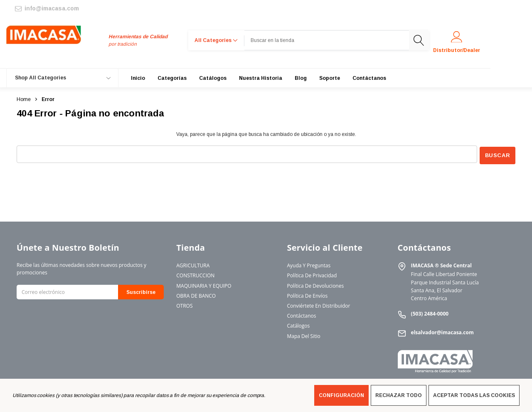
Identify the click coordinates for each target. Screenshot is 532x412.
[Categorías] (172, 78)
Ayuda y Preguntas (309, 264)
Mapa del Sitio (303, 334)
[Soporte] (330, 78)
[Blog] (301, 78)
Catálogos (298, 324)
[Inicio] (138, 78)
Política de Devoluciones (315, 284)
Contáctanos (301, 315)
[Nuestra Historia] (261, 78)
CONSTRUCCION (195, 274)
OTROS (184, 305)
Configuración (341, 395)
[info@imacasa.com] (46, 9)
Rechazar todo (399, 395)
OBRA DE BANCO (196, 295)
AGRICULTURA (193, 264)
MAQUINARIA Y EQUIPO (204, 284)
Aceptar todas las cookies (474, 395)
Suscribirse (141, 291)
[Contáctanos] (369, 78)
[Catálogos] (213, 78)
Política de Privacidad (312, 274)
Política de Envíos (307, 295)
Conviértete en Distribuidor (318, 305)
